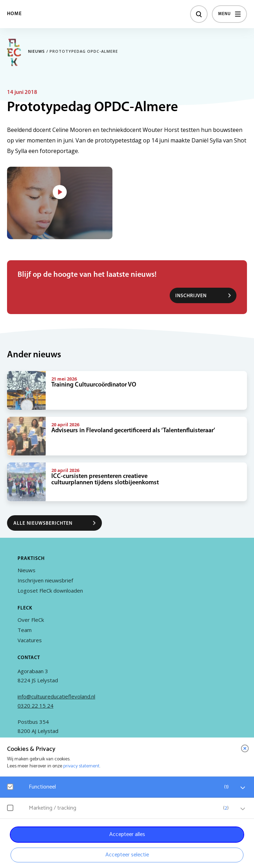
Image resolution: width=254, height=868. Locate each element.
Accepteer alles (127, 834)
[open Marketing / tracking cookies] (243, 809)
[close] (245, 748)
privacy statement (81, 766)
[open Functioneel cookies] (243, 788)
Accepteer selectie (127, 855)
